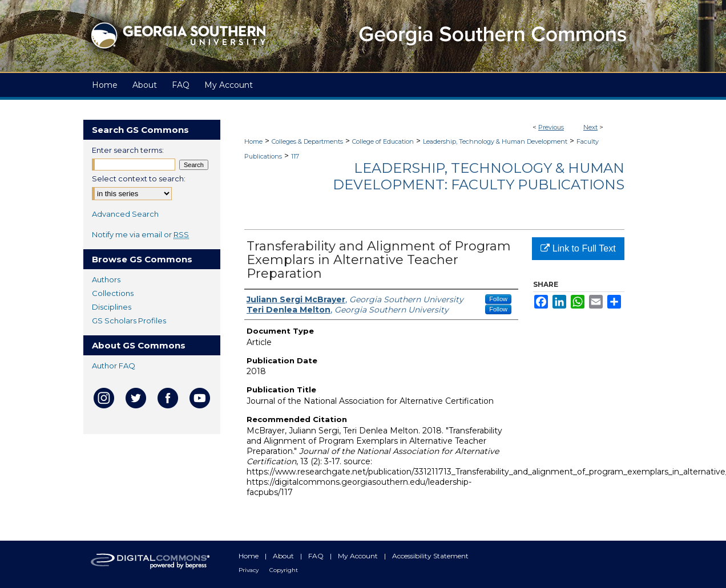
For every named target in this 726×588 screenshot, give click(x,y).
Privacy (249, 570)
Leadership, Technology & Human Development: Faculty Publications (479, 176)
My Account (359, 556)
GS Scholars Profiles (129, 321)
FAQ (317, 556)
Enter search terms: (128, 150)
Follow (498, 299)
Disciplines (112, 307)
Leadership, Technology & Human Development (495, 141)
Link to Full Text (578, 248)
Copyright (284, 570)
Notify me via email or (140, 234)
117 (295, 156)
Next (590, 127)
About (284, 556)
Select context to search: (139, 179)
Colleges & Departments (307, 141)
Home (253, 141)
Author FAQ (114, 366)
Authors (106, 279)
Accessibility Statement (430, 556)
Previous (551, 127)
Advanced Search (125, 214)
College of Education (383, 141)
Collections (113, 293)
